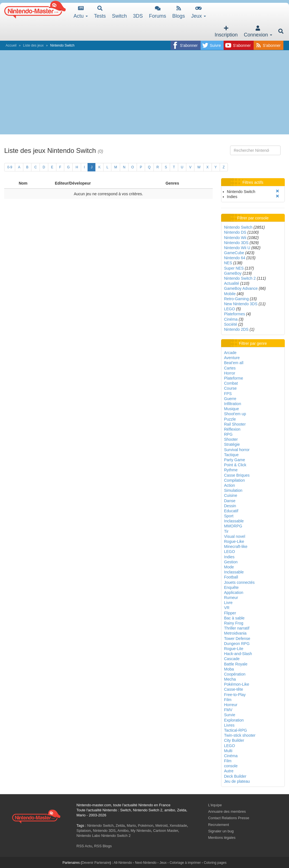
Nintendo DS (235, 232)
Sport (229, 516)
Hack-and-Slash (238, 654)
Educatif (231, 511)
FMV (228, 710)
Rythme (231, 470)
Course (230, 388)
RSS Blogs (103, 846)
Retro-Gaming (237, 299)
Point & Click (235, 465)
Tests (100, 12)
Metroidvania (235, 633)
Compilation (235, 480)
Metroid (161, 825)
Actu (81, 12)
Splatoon (84, 831)
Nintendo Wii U (237, 248)
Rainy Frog (234, 623)
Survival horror (237, 450)
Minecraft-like (236, 546)
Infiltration (233, 404)
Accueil (11, 45)
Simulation (233, 490)
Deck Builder (235, 776)
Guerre (230, 399)
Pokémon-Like (237, 684)
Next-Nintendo (146, 863)
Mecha (230, 679)
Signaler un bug (221, 831)
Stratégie (232, 444)
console (231, 766)
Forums (158, 12)
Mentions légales (222, 838)
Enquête (231, 587)
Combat (231, 383)
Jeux (199, 12)
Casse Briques (237, 475)
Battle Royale (236, 664)
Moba (229, 669)
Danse (230, 501)
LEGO (230, 309)
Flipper (230, 613)
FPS (228, 394)
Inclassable (234, 521)
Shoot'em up (235, 414)
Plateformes (235, 314)
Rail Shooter (235, 424)
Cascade (232, 659)
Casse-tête (234, 689)
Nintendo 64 (235, 258)
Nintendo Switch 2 (240, 278)
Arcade (230, 353)
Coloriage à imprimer (185, 863)
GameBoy (233, 273)
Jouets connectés (239, 582)
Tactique (231, 455)
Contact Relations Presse (229, 818)
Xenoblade (178, 825)
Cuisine (231, 495)
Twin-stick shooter (240, 735)
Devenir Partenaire (96, 863)
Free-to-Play (235, 695)
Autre (229, 771)
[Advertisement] (144, 92)
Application (234, 593)
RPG (228, 434)
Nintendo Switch (238, 227)
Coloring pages (215, 863)
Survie (230, 715)
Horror (230, 373)
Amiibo (123, 831)
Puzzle (230, 419)
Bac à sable (234, 618)
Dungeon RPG (237, 644)
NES (228, 263)
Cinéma (231, 319)
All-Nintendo (123, 863)
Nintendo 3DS (236, 243)
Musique (232, 409)
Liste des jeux (33, 45)
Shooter (231, 439)
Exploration (234, 720)
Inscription (226, 32)
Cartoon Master (166, 831)
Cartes (230, 368)
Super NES (234, 268)
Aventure (232, 358)
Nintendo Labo (89, 836)
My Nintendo (141, 831)
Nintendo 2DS (236, 329)
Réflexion (232, 429)
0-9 (10, 167)
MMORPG (233, 526)
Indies (229, 557)
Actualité (232, 283)
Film (228, 700)
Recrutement (219, 825)
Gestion (231, 562)
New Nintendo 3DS (241, 304)
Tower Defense (237, 639)
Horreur (231, 705)
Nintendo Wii (235, 238)
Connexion (258, 32)
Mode (229, 567)
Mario (131, 825)
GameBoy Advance (241, 288)
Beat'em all (234, 363)
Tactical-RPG (236, 730)
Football (231, 577)
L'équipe (215, 805)
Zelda (120, 825)
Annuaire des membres (227, 811)
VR (227, 608)
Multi (228, 751)
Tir (226, 531)
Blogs (179, 12)
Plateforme (234, 378)
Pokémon (146, 825)
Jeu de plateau (237, 781)
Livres (229, 725)
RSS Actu (84, 846)
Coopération (235, 674)
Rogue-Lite (234, 649)
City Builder (234, 740)
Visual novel (235, 536)
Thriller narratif (237, 628)
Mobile (230, 294)
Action (230, 485)
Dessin (230, 506)
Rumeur (231, 598)
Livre (228, 603)
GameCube (234, 253)
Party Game (235, 460)
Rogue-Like (234, 541)
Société (231, 324)
